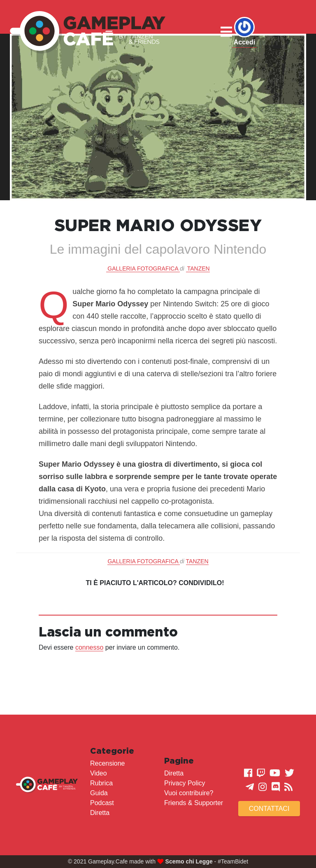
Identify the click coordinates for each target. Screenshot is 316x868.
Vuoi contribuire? (189, 793)
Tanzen (199, 269)
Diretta (100, 813)
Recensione (108, 763)
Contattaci (269, 809)
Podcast (102, 803)
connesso (89, 647)
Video (99, 773)
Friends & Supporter (194, 803)
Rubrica (101, 783)
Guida (99, 793)
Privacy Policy (185, 783)
